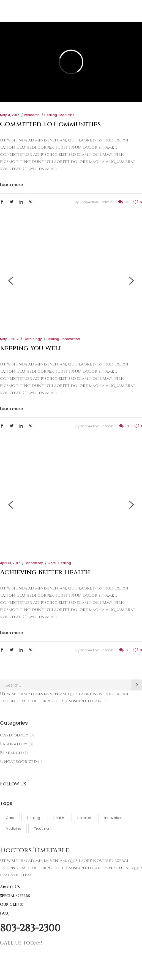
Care (52, 563)
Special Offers (15, 896)
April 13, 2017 (10, 563)
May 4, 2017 (10, 115)
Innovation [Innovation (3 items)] (113, 818)
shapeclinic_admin (96, 202)
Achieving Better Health (45, 572)
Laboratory (34, 563)
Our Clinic (12, 904)
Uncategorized (18, 762)
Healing (51, 115)
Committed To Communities (50, 124)
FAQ (4, 913)
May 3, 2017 (9, 339)
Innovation (71, 339)
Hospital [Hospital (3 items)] (84, 818)
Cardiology (33, 339)
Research (32, 115)
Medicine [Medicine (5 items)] (13, 829)
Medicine (67, 115)
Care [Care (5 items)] (10, 818)
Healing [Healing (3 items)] (34, 818)
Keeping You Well (31, 348)
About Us (10, 887)
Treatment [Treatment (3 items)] (43, 829)
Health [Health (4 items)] (59, 818)
